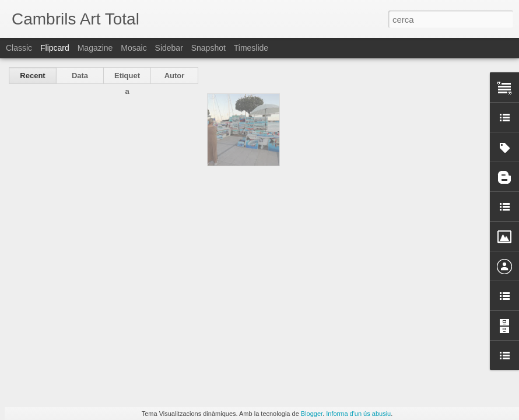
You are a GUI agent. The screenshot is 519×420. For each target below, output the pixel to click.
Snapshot (208, 48)
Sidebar (169, 48)
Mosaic (134, 48)
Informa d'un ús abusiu (358, 414)
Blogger (312, 414)
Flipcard (55, 48)
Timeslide (251, 48)
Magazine (95, 48)
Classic (19, 48)
